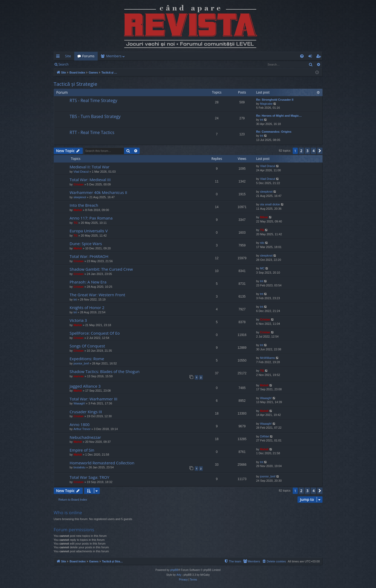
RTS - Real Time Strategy (94, 100)
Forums (88, 56)
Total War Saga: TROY (90, 477)
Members (114, 56)
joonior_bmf (81, 363)
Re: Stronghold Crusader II (275, 100)
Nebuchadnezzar (85, 437)
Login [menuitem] (311, 57)
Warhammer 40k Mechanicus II (98, 192)
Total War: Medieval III (90, 180)
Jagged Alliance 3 (85, 386)
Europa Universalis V (89, 231)
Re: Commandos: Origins (274, 132)
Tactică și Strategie (76, 84)
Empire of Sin (82, 450)
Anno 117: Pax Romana (91, 218)
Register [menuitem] (319, 57)
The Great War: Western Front (98, 295)
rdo (262, 243)
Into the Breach (84, 205)
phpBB (174, 570)
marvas (79, 376)
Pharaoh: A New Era (88, 282)
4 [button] (313, 151)
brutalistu (79, 467)
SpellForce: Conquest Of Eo (95, 333)
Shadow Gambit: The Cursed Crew (101, 269)
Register (98, 64)
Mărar (264, 217)
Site (68, 56)
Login (80, 64)
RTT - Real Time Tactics (92, 132)
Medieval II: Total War (90, 167)
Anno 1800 (80, 424)
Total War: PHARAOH (89, 256)
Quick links (59, 57)
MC (262, 268)
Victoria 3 (78, 320)
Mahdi (78, 210)
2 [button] (301, 151)
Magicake (266, 104)
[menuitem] (219, 56)
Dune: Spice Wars (86, 244)
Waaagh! (79, 403)
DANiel (265, 436)
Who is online (68, 512)
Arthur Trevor (82, 429)
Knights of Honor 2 (87, 307)
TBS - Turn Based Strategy (95, 116)
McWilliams (267, 358)
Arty (179, 575)
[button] (320, 151)
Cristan (78, 184)
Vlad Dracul (81, 172)
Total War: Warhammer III (94, 399)
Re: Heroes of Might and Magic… (279, 116)
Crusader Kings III (86, 412)
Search (64, 64)
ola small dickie (270, 204)
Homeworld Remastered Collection (102, 463)
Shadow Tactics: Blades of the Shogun (105, 371)
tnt (262, 120)
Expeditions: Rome (87, 359)
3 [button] (307, 151)
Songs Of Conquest (87, 346)
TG (75, 223)
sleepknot (80, 197)
